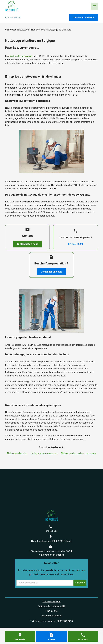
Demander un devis (84, 18)
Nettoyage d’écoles (17, 453)
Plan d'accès (20, 640)
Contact (52, 640)
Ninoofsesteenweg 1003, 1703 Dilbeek (51, 541)
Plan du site (52, 611)
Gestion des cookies (52, 616)
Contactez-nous (27, 244)
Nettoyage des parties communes (78, 453)
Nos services (38, 30)
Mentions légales (51, 602)
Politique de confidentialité (51, 606)
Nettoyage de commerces (44, 453)
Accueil (25, 30)
